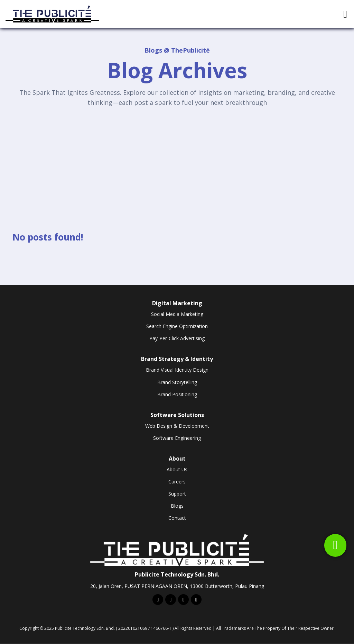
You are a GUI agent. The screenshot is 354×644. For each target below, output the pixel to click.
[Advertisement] (177, 163)
